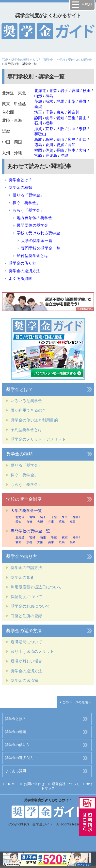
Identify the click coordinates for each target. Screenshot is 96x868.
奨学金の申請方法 (26, 568)
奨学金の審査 (22, 577)
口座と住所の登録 (26, 616)
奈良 (83, 129)
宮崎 (38, 156)
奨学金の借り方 (22, 263)
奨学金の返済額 (24, 681)
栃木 (49, 101)
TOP (5, 60)
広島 (72, 140)
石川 (38, 123)
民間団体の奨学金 (32, 225)
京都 (49, 129)
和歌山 (40, 134)
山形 (38, 96)
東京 (60, 112)
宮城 (76, 91)
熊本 (72, 150)
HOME (12, 784)
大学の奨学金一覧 (37, 241)
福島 (49, 96)
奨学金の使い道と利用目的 (34, 420)
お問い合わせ (34, 784)
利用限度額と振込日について (36, 587)
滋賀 (38, 129)
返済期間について (26, 642)
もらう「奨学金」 (44, 60)
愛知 (60, 118)
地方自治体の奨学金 (34, 218)
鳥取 (38, 140)
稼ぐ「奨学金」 (26, 203)
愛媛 (60, 145)
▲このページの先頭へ (75, 702)
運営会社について (65, 784)
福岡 (38, 150)
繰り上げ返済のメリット (32, 651)
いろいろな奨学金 (26, 401)
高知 (72, 145)
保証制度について (26, 597)
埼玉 (38, 112)
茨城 (38, 101)
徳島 (38, 145)
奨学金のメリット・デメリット (38, 439)
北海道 (40, 91)
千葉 (49, 112)
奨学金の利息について (30, 606)
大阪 (60, 129)
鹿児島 (51, 156)
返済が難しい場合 (26, 661)
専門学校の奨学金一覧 (41, 248)
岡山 (60, 140)
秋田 (87, 91)
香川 (49, 145)
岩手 (64, 91)
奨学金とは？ (20, 180)
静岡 (38, 118)
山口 (83, 140)
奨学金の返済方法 (24, 271)
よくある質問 (20, 278)
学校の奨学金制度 (24, 499)
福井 (49, 123)
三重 (72, 118)
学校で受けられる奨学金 (76, 60)
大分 (83, 150)
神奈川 (74, 112)
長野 (83, 101)
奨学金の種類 (20, 60)
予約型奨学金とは (26, 430)
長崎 (60, 150)
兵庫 (72, 129)
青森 (53, 91)
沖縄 (64, 156)
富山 (83, 118)
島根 (49, 140)
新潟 (38, 107)
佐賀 (49, 150)
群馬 (60, 101)
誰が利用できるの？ (28, 410)
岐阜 (49, 118)
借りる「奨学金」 (28, 195)
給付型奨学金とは (32, 256)
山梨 (72, 101)
